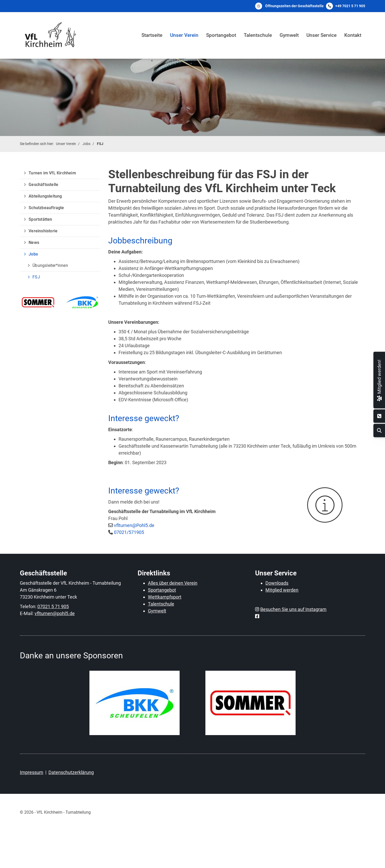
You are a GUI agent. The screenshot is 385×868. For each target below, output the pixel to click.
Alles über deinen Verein (173, 583)
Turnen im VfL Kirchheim (52, 173)
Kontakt (353, 35)
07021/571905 (129, 532)
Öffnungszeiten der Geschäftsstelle (294, 6)
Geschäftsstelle (43, 185)
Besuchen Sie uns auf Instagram (293, 609)
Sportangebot (221, 35)
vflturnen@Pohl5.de (134, 525)
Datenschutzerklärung (71, 772)
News (34, 242)
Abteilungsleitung (45, 196)
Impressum (32, 772)
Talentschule (258, 35)
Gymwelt (289, 35)
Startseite (152, 35)
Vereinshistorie (43, 231)
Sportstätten (40, 219)
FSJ (100, 144)
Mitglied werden (282, 590)
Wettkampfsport (165, 597)
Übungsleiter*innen (50, 265)
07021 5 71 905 (53, 606)
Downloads (277, 583)
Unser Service (321, 35)
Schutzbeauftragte (46, 208)
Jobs (86, 144)
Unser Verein (184, 35)
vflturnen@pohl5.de (55, 613)
